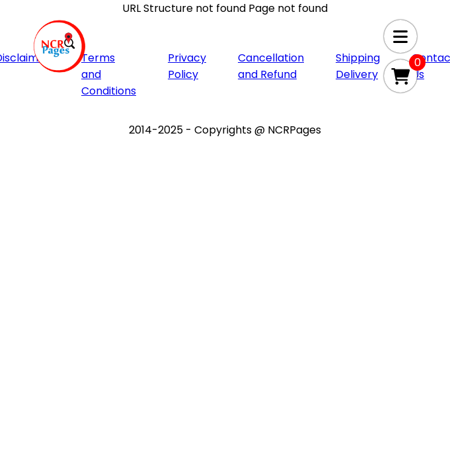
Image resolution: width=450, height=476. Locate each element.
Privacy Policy (187, 66)
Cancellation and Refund (271, 66)
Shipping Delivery (358, 66)
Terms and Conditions (109, 74)
